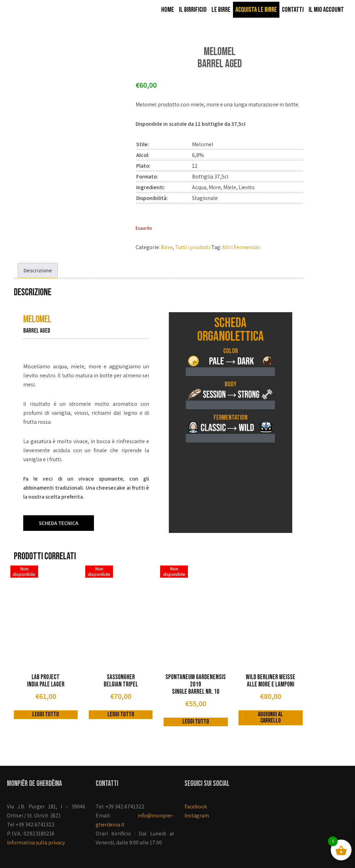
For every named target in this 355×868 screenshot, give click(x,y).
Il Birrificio (193, 10)
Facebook (196, 806)
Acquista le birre (256, 10)
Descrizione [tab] (38, 270)
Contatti (293, 10)
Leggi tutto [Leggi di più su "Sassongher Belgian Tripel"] (121, 714)
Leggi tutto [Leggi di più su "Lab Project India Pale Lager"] (46, 714)
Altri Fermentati (241, 247)
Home (168, 10)
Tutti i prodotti (193, 247)
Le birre (221, 10)
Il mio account (326, 10)
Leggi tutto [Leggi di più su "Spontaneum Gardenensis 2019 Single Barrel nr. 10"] (196, 722)
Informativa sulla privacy (36, 843)
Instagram (197, 816)
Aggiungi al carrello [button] (270, 717)
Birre (167, 247)
